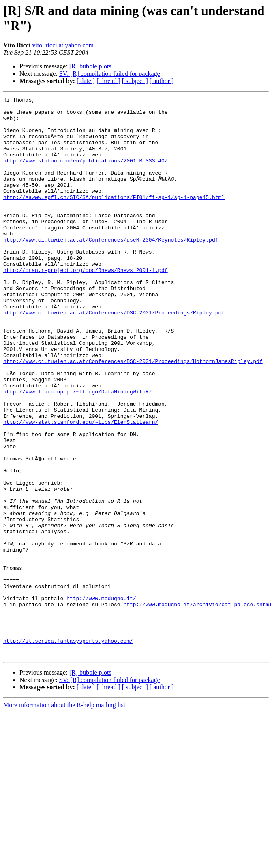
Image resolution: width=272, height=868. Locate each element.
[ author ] (162, 81)
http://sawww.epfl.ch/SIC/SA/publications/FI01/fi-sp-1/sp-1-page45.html (114, 218)
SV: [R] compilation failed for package (110, 74)
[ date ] (86, 81)
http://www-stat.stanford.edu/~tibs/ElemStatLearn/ (81, 487)
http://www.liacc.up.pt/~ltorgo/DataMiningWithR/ (78, 451)
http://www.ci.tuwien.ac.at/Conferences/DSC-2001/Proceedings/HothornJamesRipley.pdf (133, 415)
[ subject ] (135, 81)
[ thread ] (108, 81)
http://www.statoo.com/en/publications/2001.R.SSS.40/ (86, 174)
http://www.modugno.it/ (101, 699)
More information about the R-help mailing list (64, 817)
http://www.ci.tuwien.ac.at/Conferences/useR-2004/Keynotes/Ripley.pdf (111, 269)
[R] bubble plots (90, 66)
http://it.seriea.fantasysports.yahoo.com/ (68, 750)
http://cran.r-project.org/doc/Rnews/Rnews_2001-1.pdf (86, 305)
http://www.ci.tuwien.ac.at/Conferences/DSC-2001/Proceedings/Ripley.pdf (114, 356)
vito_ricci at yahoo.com (63, 45)
